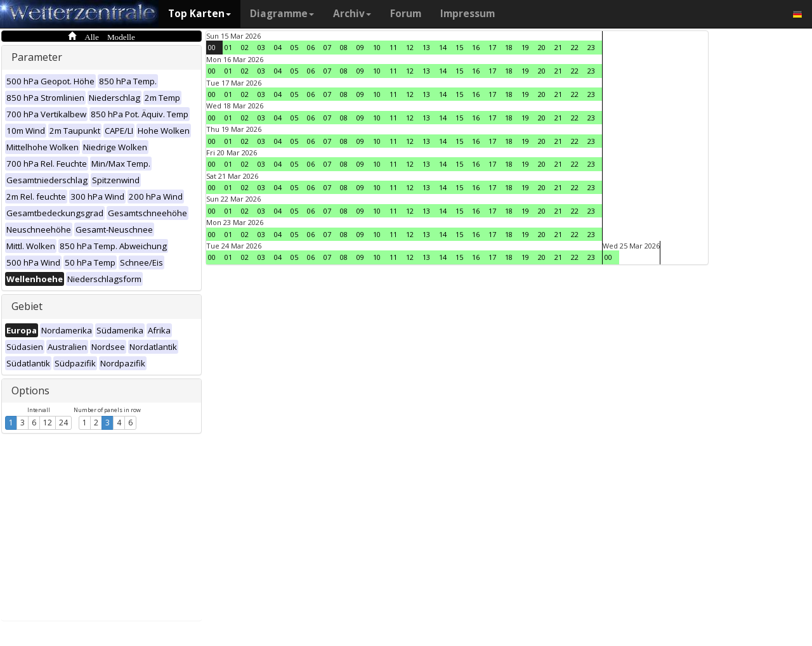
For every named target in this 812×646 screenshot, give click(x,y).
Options (30, 391)
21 (558, 47)
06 (311, 47)
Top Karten (200, 14)
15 (459, 47)
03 (261, 47)
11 (393, 47)
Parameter (37, 57)
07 (327, 47)
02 (245, 47)
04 (278, 47)
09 (360, 47)
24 (63, 423)
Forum (406, 14)
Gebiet (27, 306)
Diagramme (282, 14)
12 (48, 423)
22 (575, 47)
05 (294, 47)
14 (443, 47)
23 (591, 47)
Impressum (468, 14)
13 (426, 47)
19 (525, 47)
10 (377, 47)
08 (344, 47)
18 (509, 47)
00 (212, 47)
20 (542, 47)
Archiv (352, 14)
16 (476, 47)
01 (228, 47)
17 (492, 47)
